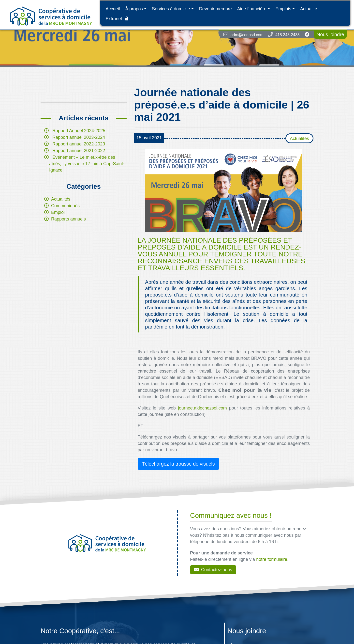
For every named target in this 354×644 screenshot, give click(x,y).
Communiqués (65, 206)
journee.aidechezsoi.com (202, 408)
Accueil (113, 9)
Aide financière (252, 9)
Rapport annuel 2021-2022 (79, 151)
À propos (134, 9)
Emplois (283, 9)
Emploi (58, 212)
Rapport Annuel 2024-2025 (79, 131)
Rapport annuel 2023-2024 (79, 137)
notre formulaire (272, 559)
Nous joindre (330, 34)
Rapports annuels (68, 219)
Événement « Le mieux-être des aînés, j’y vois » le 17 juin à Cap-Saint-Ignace (87, 164)
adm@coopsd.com (247, 35)
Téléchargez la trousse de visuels (178, 464)
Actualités (61, 199)
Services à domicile (171, 9)
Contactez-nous (213, 570)
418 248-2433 (288, 35)
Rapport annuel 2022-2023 (79, 144)
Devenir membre (215, 9)
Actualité (309, 9)
